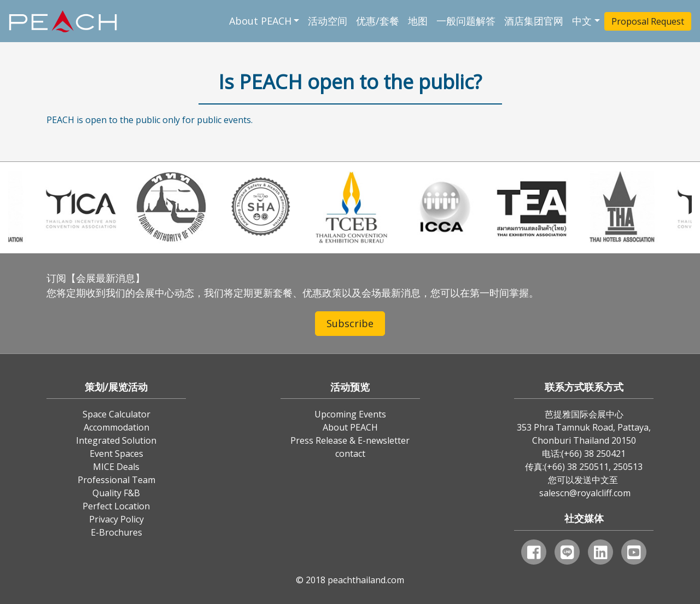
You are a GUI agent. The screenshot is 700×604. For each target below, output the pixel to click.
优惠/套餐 (378, 21)
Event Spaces (116, 454)
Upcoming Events (350, 414)
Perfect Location (116, 506)
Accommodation (116, 427)
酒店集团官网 (534, 21)
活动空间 (328, 21)
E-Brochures (116, 532)
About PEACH (260, 21)
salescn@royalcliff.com (585, 493)
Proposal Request (648, 21)
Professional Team (116, 480)
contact (350, 454)
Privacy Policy (116, 519)
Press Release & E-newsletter (350, 440)
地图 (418, 21)
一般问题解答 (466, 21)
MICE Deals (116, 467)
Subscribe (350, 323)
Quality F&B (116, 493)
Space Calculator (116, 414)
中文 (582, 21)
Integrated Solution (116, 440)
